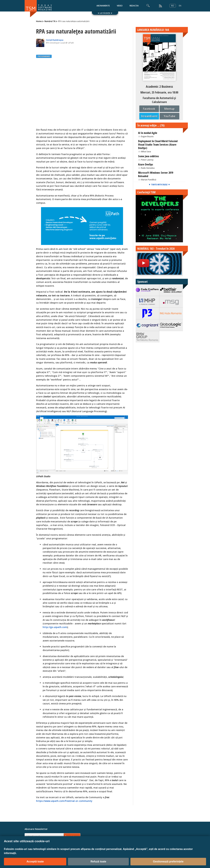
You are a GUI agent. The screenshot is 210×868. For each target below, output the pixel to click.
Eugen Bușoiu (147, 136)
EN (180, 6)
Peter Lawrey (147, 160)
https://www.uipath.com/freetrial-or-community (64, 801)
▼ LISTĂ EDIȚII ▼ (105, 13)
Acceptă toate (35, 862)
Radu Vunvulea (148, 168)
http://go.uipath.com (55, 627)
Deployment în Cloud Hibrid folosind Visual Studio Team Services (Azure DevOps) (158, 145)
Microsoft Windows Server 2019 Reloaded (156, 174)
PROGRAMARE (44, 56)
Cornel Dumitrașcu (55, 40)
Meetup (169, 109)
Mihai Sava (146, 152)
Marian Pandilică (149, 180)
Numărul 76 (50, 21)
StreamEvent (149, 116)
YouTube (170, 116)
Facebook (149, 109)
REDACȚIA (134, 6)
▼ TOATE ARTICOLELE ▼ (159, 184)
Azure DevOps (146, 164)
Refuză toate (98, 862)
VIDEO (120, 6)
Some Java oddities (149, 156)
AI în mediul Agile (148, 133)
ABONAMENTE (103, 6)
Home (39, 21)
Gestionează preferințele (168, 862)
